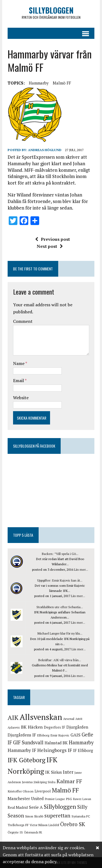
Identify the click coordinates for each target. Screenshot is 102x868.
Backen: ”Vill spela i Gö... (60, 554)
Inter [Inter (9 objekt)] (68, 772)
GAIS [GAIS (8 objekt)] (75, 735)
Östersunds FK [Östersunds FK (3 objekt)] (33, 832)
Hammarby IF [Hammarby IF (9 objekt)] (22, 750)
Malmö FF (62, 83)
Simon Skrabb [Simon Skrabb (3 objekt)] (34, 816)
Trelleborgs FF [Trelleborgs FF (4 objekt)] (18, 825)
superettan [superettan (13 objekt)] (57, 816)
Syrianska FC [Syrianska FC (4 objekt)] (81, 816)
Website (21, 398)
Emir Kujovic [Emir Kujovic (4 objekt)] (60, 735)
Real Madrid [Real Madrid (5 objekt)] (18, 807)
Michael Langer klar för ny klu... (60, 633)
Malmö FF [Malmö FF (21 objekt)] (65, 790)
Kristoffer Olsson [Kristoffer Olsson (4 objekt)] (21, 791)
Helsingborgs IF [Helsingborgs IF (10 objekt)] (55, 750)
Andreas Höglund (45, 150)
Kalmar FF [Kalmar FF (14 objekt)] (69, 781)
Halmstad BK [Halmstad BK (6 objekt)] (56, 743)
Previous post (52, 239)
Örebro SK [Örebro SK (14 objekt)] (73, 824)
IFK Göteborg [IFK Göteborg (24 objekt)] (27, 760)
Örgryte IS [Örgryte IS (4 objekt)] (15, 832)
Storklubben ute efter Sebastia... (60, 607)
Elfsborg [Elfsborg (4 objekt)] (43, 735)
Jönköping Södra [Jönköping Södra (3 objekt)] (45, 782)
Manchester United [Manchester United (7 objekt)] (26, 798)
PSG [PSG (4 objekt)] (69, 799)
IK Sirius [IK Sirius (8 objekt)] (53, 772)
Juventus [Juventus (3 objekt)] (27, 782)
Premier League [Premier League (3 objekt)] (55, 799)
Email (19, 380)
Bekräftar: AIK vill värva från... (60, 660)
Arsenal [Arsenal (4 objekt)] (69, 719)
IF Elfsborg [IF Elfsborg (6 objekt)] (83, 750)
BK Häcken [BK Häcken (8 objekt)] (32, 727)
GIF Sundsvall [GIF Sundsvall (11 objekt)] (28, 742)
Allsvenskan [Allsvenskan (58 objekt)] (41, 717)
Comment (23, 321)
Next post (50, 246)
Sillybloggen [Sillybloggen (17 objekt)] (60, 807)
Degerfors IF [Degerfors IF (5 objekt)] (55, 727)
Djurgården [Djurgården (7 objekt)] (77, 727)
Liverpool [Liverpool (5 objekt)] (43, 791)
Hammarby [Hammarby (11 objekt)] (81, 742)
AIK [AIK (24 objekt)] (13, 718)
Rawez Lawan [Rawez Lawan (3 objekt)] (82, 799)
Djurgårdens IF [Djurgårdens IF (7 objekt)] (22, 735)
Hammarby (39, 83)
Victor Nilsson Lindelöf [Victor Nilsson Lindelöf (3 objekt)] (44, 825)
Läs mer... (81, 569)
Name (19, 363)
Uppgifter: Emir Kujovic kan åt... (60, 580)
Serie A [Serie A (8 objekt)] (36, 807)
